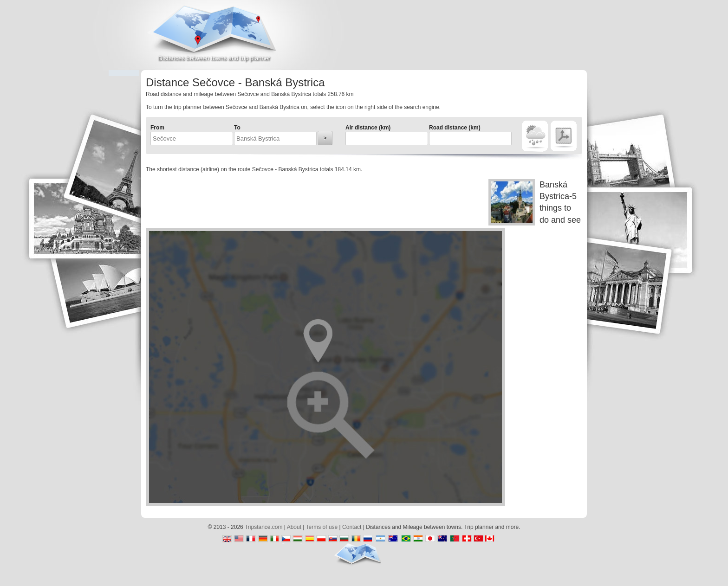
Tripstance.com (264, 527)
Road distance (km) (455, 128)
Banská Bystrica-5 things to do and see (535, 202)
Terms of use (322, 527)
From (157, 128)
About (294, 527)
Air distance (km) (368, 128)
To (237, 128)
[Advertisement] (478, 39)
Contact (352, 527)
